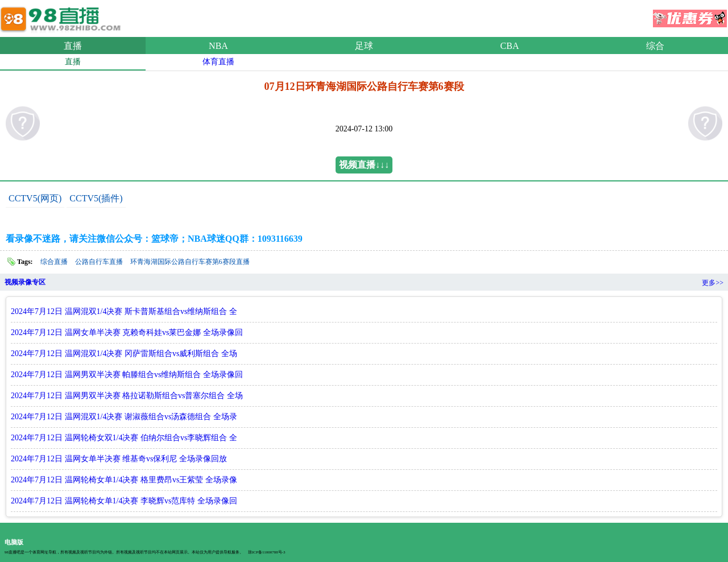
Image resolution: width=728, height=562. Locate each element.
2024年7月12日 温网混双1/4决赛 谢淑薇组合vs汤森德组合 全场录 (124, 417)
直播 (73, 46)
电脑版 (14, 542)
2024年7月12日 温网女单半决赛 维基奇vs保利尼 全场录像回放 (119, 459)
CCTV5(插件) (96, 198)
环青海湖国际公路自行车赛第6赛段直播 (190, 262)
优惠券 (690, 15)
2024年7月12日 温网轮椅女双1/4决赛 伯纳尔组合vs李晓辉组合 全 (124, 438)
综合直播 (54, 262)
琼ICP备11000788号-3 (266, 552)
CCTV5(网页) (35, 198)
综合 (655, 46)
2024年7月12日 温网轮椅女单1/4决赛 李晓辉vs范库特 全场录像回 (124, 501)
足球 (364, 46)
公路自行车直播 (99, 262)
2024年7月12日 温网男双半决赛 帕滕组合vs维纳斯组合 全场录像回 (127, 375)
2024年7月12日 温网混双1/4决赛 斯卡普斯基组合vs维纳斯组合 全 (124, 311)
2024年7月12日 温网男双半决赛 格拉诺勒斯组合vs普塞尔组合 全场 (127, 396)
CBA (510, 46)
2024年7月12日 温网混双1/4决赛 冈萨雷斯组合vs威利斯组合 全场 (124, 354)
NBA (218, 46)
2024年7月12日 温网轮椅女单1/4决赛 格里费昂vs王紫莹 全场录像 (124, 480)
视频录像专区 (25, 282)
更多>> (713, 283)
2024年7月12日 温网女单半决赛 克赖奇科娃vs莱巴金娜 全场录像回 (127, 332)
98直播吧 (63, 16)
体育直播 (218, 62)
